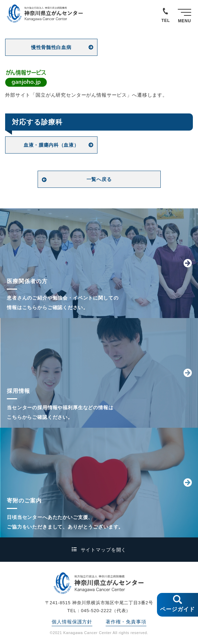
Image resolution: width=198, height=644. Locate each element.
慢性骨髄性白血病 (51, 47)
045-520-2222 (96, 611)
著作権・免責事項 (126, 622)
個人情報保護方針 (72, 622)
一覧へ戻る (99, 179)
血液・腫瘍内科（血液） (51, 145)
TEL (166, 21)
